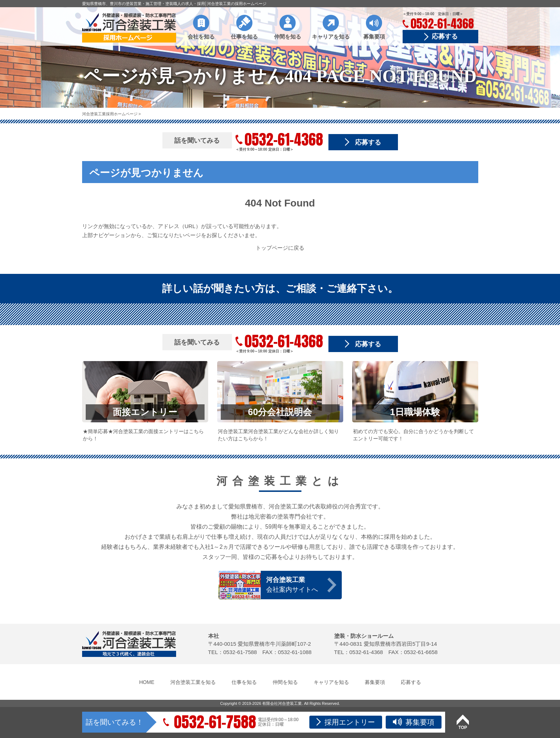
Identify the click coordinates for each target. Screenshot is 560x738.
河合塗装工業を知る (193, 682)
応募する (445, 36)
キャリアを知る (331, 37)
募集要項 (374, 37)
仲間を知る (288, 37)
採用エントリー (346, 722)
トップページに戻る (280, 248)
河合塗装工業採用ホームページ (110, 114)
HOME (147, 682)
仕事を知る (244, 37)
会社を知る (201, 37)
